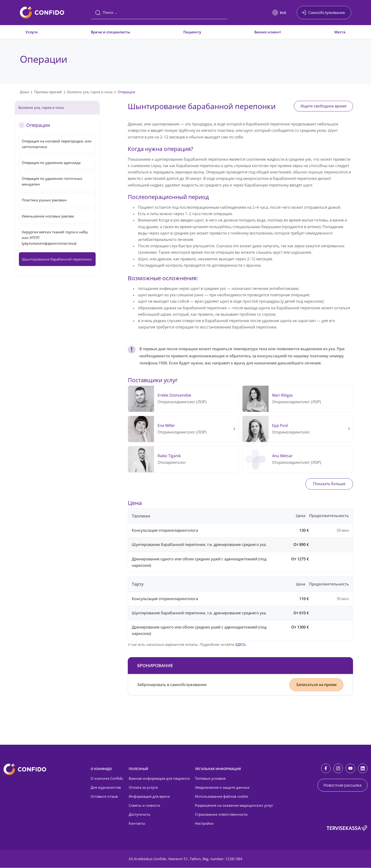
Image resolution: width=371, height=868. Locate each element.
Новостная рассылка (342, 785)
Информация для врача (149, 797)
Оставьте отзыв (104, 797)
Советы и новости (144, 806)
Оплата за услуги (143, 788)
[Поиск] (159, 13)
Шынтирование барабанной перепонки (57, 259)
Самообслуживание (327, 13)
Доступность (140, 815)
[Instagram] (338, 769)
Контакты (137, 824)
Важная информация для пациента (159, 779)
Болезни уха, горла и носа (90, 92)
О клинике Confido (107, 779)
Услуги (32, 32)
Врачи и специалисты (110, 32)
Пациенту (192, 32)
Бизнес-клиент (268, 32)
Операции (126, 92)
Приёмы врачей (48, 92)
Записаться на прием (316, 685)
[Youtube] (350, 769)
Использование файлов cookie (221, 797)
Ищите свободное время (322, 106)
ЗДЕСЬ (240, 645)
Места (340, 32)
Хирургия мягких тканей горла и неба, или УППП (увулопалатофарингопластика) (55, 238)
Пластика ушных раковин (44, 200)
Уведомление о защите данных (222, 788)
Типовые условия (210, 779)
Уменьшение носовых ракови (48, 216)
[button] (279, 13)
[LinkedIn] (363, 769)
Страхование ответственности (221, 815)
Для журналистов (106, 788)
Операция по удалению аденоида (51, 163)
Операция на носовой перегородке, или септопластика (57, 144)
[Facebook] (326, 769)
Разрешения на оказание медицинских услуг (234, 806)
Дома (24, 92)
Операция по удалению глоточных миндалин (52, 181)
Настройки (204, 824)
